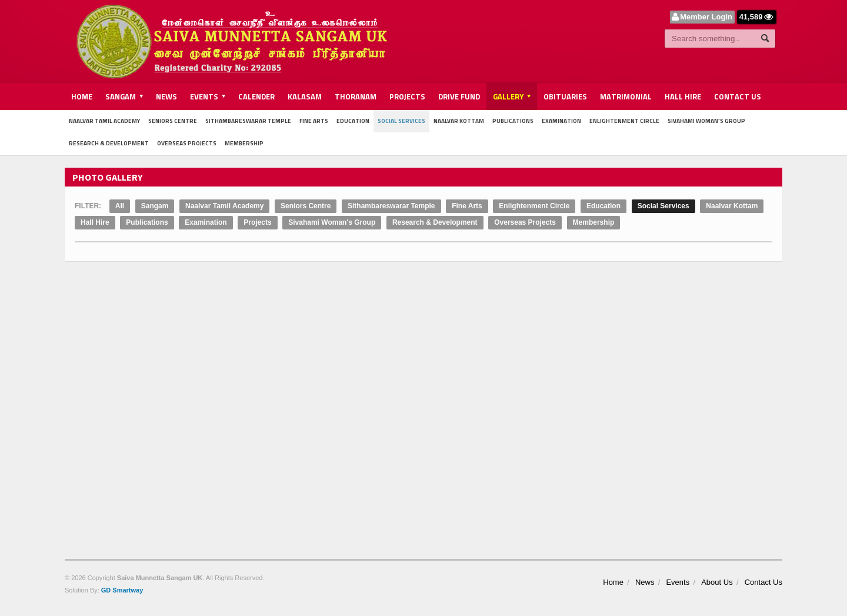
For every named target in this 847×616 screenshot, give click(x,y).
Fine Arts (314, 121)
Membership (244, 143)
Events (678, 582)
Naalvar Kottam (459, 121)
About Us (717, 582)
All (120, 206)
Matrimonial (626, 96)
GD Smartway (122, 590)
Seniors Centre (173, 121)
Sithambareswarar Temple (248, 121)
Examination (561, 121)
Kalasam (305, 96)
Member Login (706, 17)
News (166, 96)
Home (82, 96)
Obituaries (565, 96)
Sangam (155, 206)
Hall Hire (683, 96)
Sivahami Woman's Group (706, 121)
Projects (407, 96)
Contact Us (738, 96)
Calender (256, 96)
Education (353, 121)
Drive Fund (459, 96)
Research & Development (109, 143)
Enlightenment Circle (624, 121)
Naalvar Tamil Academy (104, 121)
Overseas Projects (187, 143)
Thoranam (356, 96)
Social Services (401, 121)
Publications (513, 121)
